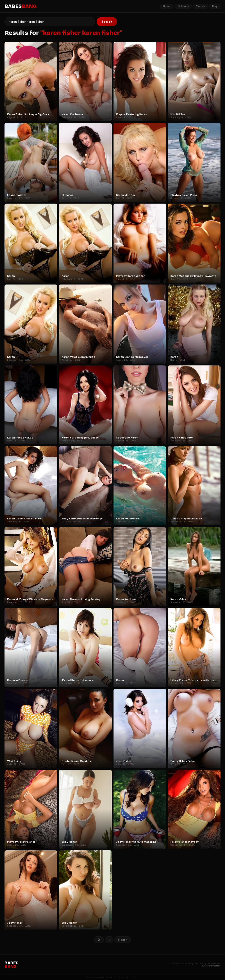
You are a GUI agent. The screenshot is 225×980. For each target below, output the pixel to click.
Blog (215, 6)
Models (200, 6)
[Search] (50, 22)
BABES (20, 6)
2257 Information (211, 966)
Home (167, 6)
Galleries (183, 6)
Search (107, 22)
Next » (123, 940)
